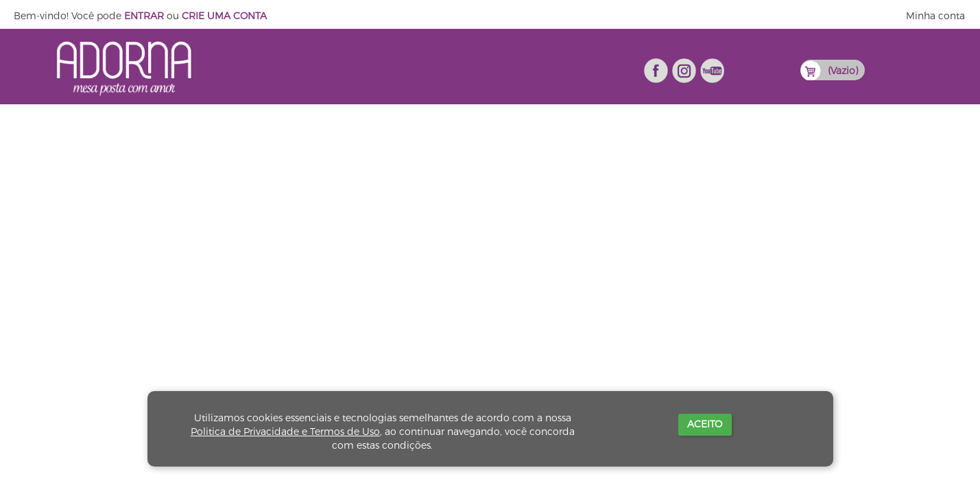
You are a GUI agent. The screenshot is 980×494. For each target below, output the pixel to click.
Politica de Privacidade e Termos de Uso (285, 432)
